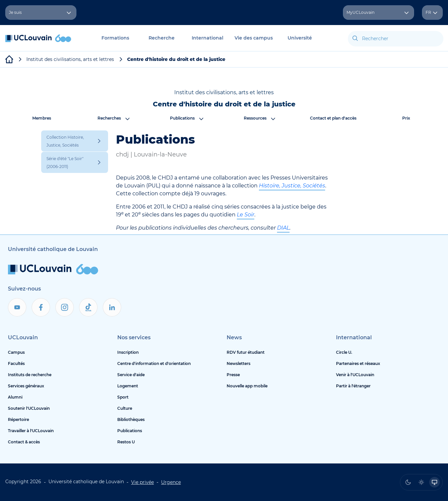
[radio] (408, 482)
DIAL (283, 228)
